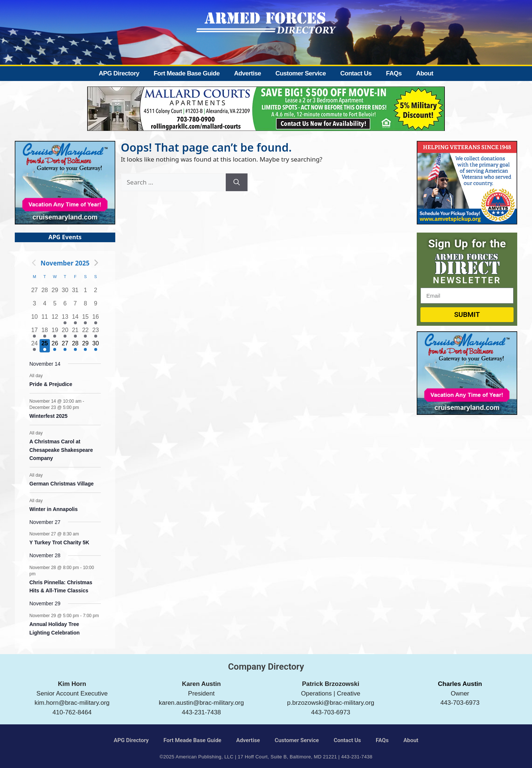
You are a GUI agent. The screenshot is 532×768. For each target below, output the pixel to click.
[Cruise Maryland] (65, 222)
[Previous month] (34, 263)
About (425, 73)
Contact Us (356, 73)
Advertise (247, 73)
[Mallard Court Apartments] (266, 128)
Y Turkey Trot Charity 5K (59, 542)
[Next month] (96, 263)
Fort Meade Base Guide (187, 73)
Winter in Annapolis (54, 509)
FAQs (394, 73)
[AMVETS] (467, 222)
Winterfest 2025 (49, 416)
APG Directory (119, 73)
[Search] (237, 182)
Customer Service (301, 73)
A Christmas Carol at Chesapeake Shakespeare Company (61, 450)
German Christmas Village (62, 484)
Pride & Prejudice (51, 384)
